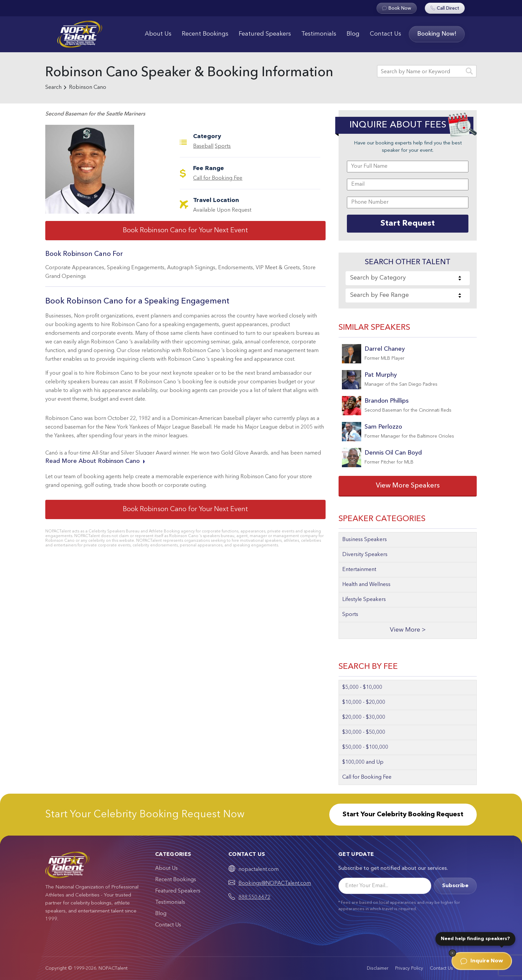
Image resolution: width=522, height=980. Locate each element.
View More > (408, 630)
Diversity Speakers (365, 555)
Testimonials (319, 34)
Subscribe (455, 886)
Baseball (203, 146)
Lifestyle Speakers (364, 600)
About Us (158, 34)
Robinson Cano (88, 88)
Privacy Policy (409, 968)
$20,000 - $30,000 (364, 717)
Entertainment (359, 570)
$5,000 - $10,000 (362, 687)
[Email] (385, 886)
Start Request (408, 224)
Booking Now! (437, 34)
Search (53, 88)
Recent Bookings (205, 34)
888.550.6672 (254, 897)
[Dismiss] (452, 953)
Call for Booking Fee (218, 178)
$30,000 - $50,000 (364, 732)
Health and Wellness (366, 585)
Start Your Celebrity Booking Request (403, 815)
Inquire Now (482, 961)
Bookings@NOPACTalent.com (275, 883)
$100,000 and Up (363, 762)
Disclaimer (378, 968)
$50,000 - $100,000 (365, 747)
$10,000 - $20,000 (364, 702)
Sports (223, 146)
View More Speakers (408, 486)
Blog (353, 34)
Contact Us (386, 34)
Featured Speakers (265, 34)
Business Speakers (365, 540)
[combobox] (408, 278)
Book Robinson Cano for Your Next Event (185, 231)
